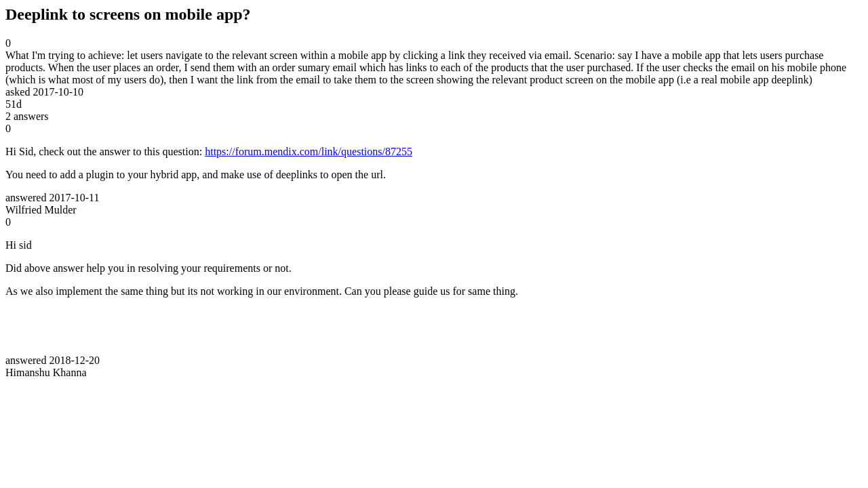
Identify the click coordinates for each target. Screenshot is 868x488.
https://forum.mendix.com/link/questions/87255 (309, 151)
